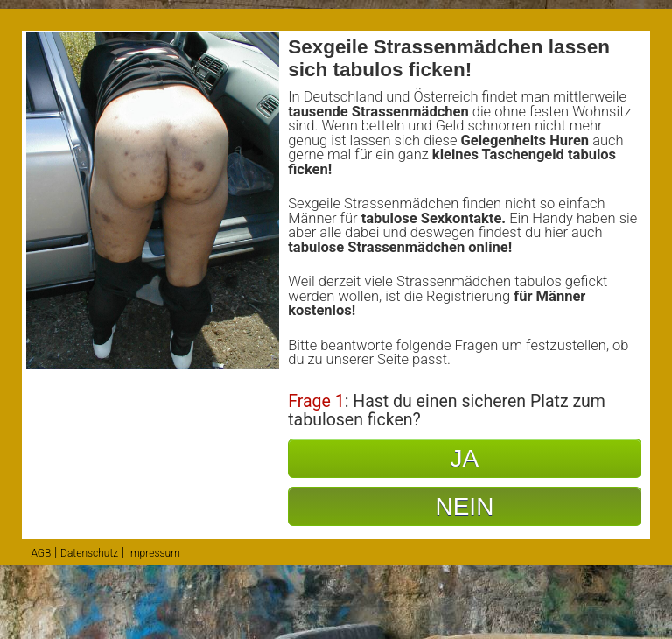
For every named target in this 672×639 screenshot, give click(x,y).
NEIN (464, 506)
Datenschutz (89, 553)
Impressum (154, 553)
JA (465, 458)
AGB (41, 553)
